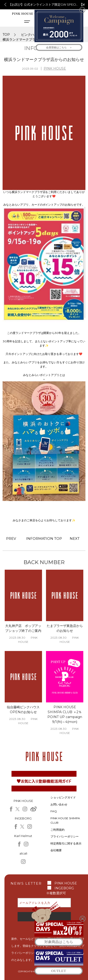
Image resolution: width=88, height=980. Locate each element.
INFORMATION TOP (44, 538)
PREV (11, 538)
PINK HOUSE (55, 68)
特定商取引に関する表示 (66, 843)
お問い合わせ (59, 804)
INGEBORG (64, 888)
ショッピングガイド (63, 797)
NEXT (75, 538)
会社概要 (56, 850)
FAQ (54, 811)
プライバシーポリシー (65, 836)
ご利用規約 (57, 830)
